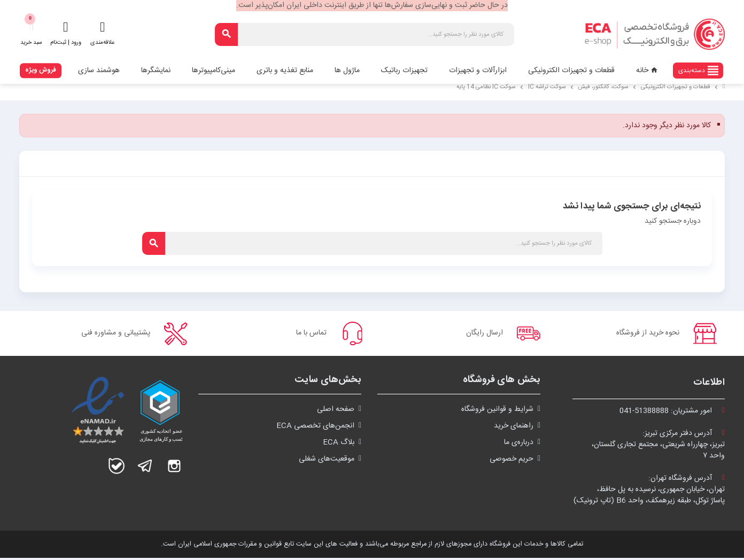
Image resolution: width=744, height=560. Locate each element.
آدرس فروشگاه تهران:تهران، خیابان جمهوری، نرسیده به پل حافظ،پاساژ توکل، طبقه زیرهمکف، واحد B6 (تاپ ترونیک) (649, 492)
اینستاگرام (174, 468)
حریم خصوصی (511, 461)
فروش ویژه (41, 70)
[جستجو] (365, 34)
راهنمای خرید (514, 428)
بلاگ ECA (339, 445)
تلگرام (145, 468)
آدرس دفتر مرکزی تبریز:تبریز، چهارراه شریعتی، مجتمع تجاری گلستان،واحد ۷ (658, 447)
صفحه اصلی (336, 411)
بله (117, 468)
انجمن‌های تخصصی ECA (315, 428)
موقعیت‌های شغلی (327, 461)
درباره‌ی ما (519, 445)
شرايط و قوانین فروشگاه (497, 411)
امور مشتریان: (672, 413)
